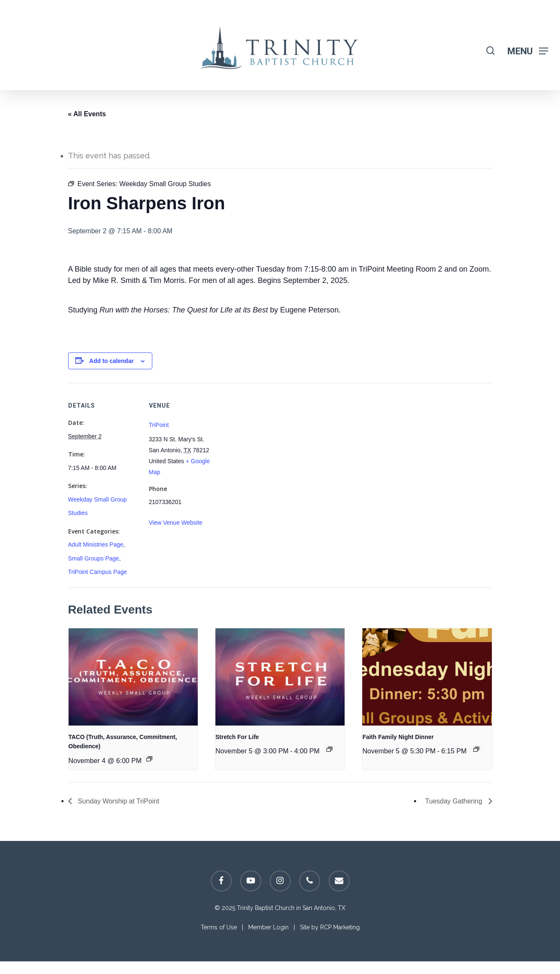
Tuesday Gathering (455, 801)
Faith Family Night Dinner (398, 737)
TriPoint (159, 425)
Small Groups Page (94, 558)
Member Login (268, 927)
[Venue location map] (274, 441)
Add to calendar (111, 361)
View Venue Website (176, 523)
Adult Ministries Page (96, 544)
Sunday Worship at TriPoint (118, 801)
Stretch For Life (237, 737)
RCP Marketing (340, 927)
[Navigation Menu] (528, 51)
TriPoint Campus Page (98, 572)
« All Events (87, 114)
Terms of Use (219, 927)
